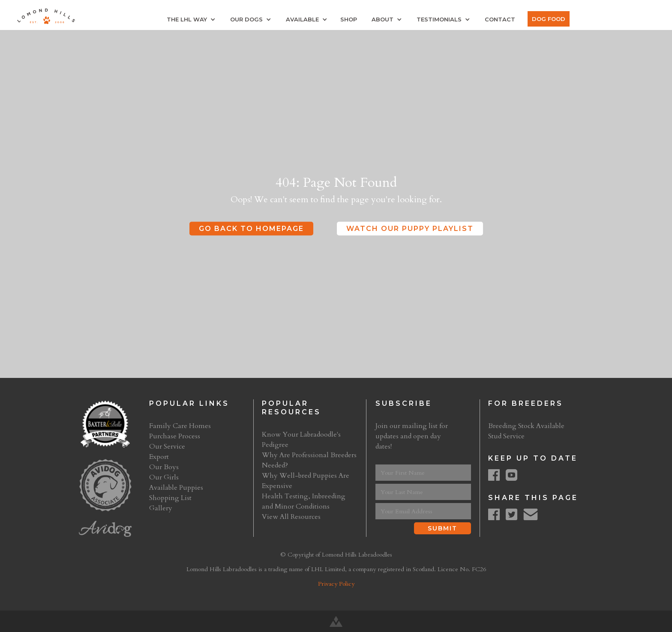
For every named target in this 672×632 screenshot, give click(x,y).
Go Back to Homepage (251, 229)
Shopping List (170, 498)
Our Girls (164, 477)
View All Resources (291, 517)
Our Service (167, 446)
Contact (500, 19)
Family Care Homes (180, 426)
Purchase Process (175, 436)
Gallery (161, 508)
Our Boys (164, 467)
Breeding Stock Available (526, 426)
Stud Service (506, 436)
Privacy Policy (336, 584)
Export (159, 457)
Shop (349, 19)
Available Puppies (176, 488)
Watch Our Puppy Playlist (410, 229)
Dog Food (549, 19)
